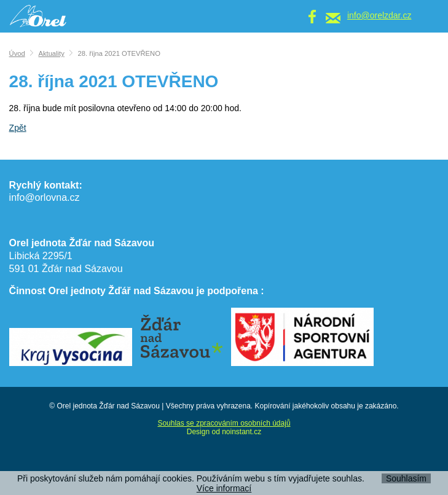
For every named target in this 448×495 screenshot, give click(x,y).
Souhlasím (406, 478)
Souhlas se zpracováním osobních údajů (224, 423)
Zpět (18, 128)
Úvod (17, 53)
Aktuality (51, 53)
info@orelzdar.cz (379, 15)
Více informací (224, 488)
